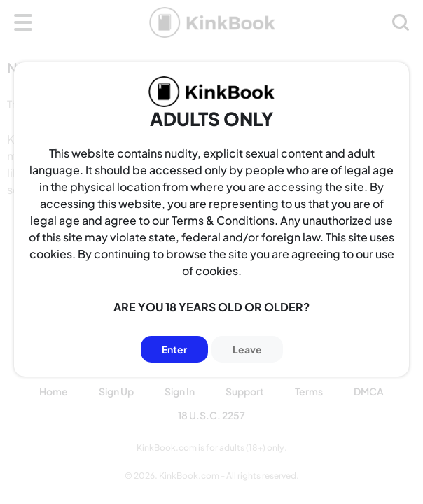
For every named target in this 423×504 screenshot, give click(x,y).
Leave (247, 349)
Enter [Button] (174, 349)
